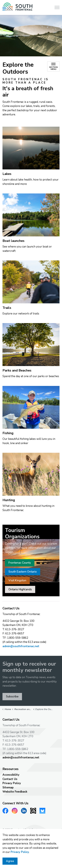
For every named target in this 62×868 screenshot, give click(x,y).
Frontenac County (20, 563)
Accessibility (11, 775)
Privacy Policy (20, 854)
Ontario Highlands (20, 589)
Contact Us (10, 779)
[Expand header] (57, 7)
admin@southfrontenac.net (21, 646)
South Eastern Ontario (23, 572)
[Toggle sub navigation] (53, 66)
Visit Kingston (17, 581)
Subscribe (12, 697)
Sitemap (8, 788)
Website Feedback (15, 792)
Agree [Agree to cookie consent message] (10, 863)
